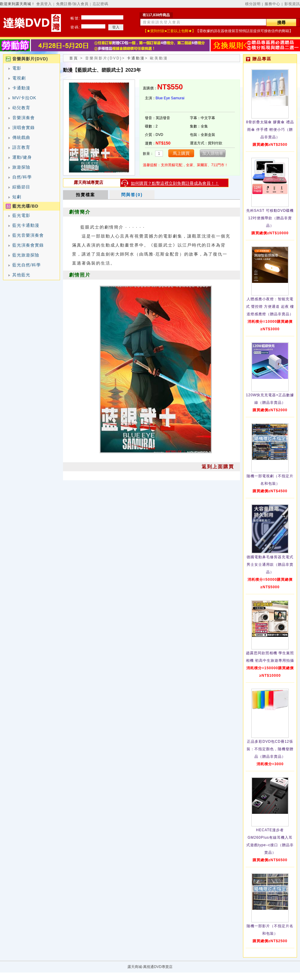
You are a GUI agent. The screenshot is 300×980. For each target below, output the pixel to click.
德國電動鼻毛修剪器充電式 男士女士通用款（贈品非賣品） (270, 565)
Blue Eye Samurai (170, 98)
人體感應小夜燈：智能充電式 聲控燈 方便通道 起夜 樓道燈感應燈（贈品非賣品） (270, 307)
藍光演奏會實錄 (28, 245)
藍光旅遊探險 (26, 255)
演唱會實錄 (24, 127)
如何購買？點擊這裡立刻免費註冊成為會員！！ (175, 183)
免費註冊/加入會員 (72, 4)
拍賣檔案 (85, 195)
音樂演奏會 (24, 118)
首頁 (74, 58)
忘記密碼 (100, 4)
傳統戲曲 (21, 137)
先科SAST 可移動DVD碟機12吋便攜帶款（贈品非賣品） (270, 218)
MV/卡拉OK (24, 98)
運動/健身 (22, 157)
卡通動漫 (21, 88)
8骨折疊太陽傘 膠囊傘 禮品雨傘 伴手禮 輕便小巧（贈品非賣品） (270, 130)
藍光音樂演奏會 (28, 235)
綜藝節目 (21, 187)
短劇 (17, 197)
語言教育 (21, 147)
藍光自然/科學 (27, 265)
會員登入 (44, 4)
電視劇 (19, 78)
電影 (17, 68)
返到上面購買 (218, 467)
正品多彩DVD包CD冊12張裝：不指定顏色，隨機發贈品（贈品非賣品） (270, 749)
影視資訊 (292, 4)
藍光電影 (21, 215)
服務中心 (272, 4)
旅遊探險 (21, 167)
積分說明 (253, 4)
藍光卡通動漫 (26, 225)
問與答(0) (132, 195)
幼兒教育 (21, 108)
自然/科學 (22, 177)
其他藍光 (21, 275)
